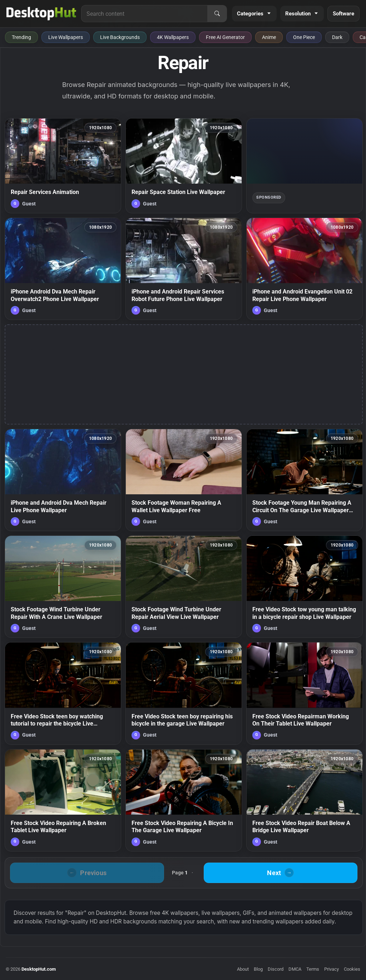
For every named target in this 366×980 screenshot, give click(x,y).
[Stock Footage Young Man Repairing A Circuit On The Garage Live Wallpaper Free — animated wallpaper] (305, 480)
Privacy (332, 969)
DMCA (295, 969)
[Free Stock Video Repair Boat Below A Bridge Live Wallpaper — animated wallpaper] (305, 800)
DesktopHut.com (39, 969)
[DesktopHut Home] (41, 14)
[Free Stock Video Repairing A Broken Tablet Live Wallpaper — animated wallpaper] (63, 800)
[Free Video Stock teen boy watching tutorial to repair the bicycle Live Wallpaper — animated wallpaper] (63, 693)
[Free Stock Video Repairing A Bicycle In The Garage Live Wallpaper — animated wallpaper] (184, 800)
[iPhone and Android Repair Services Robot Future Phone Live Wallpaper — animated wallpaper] (184, 269)
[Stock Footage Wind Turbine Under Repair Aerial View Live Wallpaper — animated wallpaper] (184, 587)
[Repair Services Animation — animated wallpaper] (63, 166)
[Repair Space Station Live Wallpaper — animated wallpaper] (184, 166)
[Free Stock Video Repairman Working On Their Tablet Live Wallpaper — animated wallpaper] (305, 693)
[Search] (217, 14)
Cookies (352, 969)
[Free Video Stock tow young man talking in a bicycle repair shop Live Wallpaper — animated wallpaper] (305, 587)
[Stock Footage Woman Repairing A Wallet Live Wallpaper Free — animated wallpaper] (184, 480)
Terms (313, 969)
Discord (276, 969)
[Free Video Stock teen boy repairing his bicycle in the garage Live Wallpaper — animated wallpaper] (184, 693)
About (243, 969)
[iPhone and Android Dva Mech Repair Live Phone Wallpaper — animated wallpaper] (63, 480)
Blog (258, 969)
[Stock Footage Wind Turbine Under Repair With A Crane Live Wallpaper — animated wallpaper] (63, 587)
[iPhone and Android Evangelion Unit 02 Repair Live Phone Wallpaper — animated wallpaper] (305, 269)
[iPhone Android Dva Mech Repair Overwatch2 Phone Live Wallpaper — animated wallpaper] (63, 269)
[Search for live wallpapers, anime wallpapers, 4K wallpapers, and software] (144, 14)
